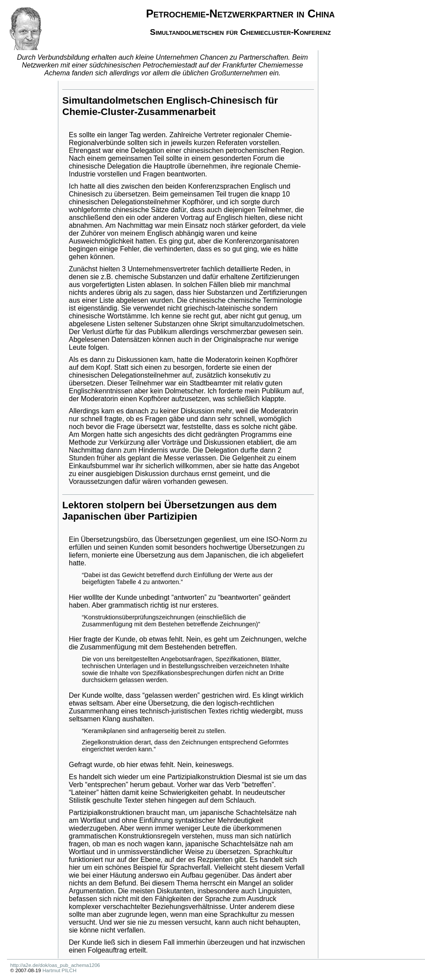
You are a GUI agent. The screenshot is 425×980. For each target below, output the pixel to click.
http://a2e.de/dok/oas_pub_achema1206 (55, 965)
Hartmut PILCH (59, 970)
